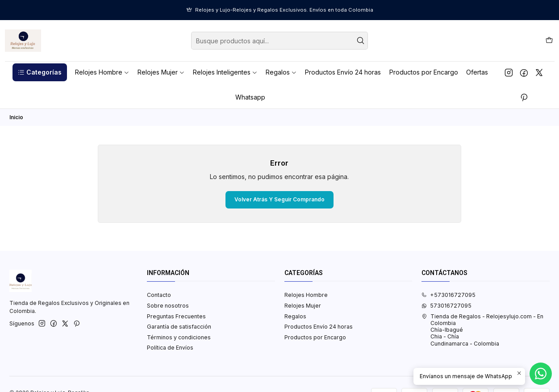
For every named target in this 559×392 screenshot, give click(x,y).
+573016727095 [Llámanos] (448, 295)
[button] (40, 72)
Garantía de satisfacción (179, 327)
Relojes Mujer (303, 306)
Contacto (159, 295)
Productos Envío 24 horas (319, 327)
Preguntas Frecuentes (176, 316)
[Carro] (549, 40)
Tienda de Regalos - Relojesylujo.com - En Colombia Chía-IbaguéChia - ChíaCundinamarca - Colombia (482, 330)
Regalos (295, 316)
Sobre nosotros (168, 306)
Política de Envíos (170, 348)
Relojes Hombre (306, 295)
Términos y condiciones (179, 337)
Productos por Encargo (315, 337)
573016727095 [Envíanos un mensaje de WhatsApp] (446, 306)
